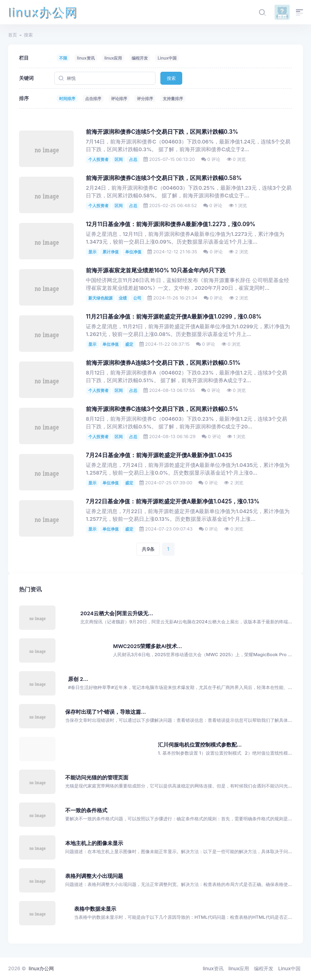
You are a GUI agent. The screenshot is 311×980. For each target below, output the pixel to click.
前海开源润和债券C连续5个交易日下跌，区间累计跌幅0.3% (162, 132)
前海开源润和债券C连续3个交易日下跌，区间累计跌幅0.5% (162, 409)
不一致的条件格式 (86, 810)
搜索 (171, 78)
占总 (133, 159)
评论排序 (119, 98)
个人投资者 (98, 159)
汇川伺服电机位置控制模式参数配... (200, 745)
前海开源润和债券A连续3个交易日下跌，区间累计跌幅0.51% (163, 363)
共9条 (148, 549)
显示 (92, 252)
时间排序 (67, 98)
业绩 (123, 298)
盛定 (129, 344)
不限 (63, 58)
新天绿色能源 (100, 298)
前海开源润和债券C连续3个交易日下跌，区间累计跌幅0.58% (164, 178)
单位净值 (133, 252)
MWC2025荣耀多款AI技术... (147, 646)
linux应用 (113, 58)
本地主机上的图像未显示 (94, 843)
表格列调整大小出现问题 (94, 876)
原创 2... (78, 679)
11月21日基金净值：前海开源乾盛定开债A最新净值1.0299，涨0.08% (174, 317)
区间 (119, 159)
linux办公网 (43, 12)
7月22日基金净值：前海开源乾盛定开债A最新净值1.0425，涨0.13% (173, 501)
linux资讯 (86, 58)
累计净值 (111, 252)
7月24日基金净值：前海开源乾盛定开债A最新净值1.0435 (159, 455)
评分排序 (145, 98)
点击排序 (93, 98)
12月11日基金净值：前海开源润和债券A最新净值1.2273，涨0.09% (171, 224)
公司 (137, 298)
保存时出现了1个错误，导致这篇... (106, 712)
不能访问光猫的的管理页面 (97, 778)
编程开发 (140, 58)
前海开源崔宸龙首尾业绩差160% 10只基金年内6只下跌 (156, 270)
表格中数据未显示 (95, 909)
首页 (13, 35)
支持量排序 (173, 98)
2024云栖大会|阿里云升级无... (117, 613)
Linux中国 (167, 58)
